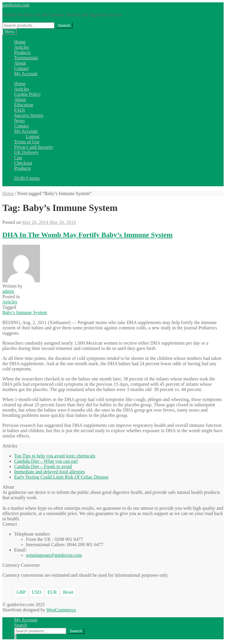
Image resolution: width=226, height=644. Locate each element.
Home (20, 42)
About (20, 63)
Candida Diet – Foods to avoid (43, 466)
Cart (18, 158)
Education (24, 105)
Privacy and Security (34, 147)
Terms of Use (27, 142)
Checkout (23, 163)
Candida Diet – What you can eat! (46, 461)
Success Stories (29, 115)
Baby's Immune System (25, 312)
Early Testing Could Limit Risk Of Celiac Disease (61, 477)
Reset (68, 592)
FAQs (20, 110)
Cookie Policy (28, 94)
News (19, 121)
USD (36, 592)
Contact (21, 68)
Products (22, 52)
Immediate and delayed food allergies (50, 472)
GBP (21, 592)
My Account (26, 74)
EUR (52, 592)
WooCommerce (61, 610)
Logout (33, 136)
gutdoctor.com (16, 5)
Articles (22, 47)
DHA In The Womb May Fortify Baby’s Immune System (87, 235)
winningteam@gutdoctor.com (54, 555)
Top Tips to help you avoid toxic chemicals (55, 456)
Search (64, 25)
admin (8, 291)
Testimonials (26, 58)
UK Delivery (26, 152)
